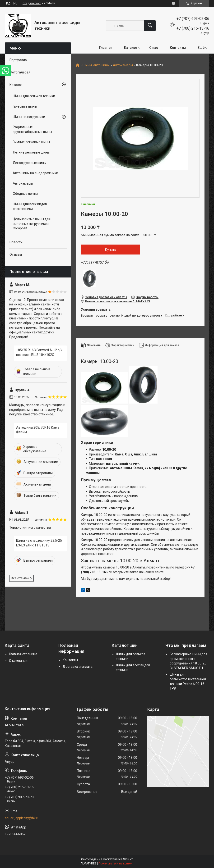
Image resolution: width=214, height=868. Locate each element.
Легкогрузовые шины (30, 163)
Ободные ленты (25, 194)
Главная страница (23, 654)
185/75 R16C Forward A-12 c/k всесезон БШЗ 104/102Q (39, 352)
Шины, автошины (96, 65)
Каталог (131, 48)
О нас (154, 48)
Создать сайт (32, 3)
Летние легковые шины (31, 152)
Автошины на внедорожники (35, 173)
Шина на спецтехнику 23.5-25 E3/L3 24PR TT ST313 (39, 543)
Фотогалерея (20, 72)
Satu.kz (128, 859)
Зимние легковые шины (31, 142)
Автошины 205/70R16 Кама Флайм (38, 430)
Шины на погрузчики (29, 117)
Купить (111, 250)
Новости (16, 242)
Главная (106, 48)
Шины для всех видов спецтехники (30, 206)
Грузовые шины (25, 106)
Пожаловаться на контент (116, 863)
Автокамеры (123, 65)
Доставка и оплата (78, 667)
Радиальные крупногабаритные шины (32, 129)
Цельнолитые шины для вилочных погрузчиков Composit (32, 224)
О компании (18, 661)
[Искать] (150, 26)
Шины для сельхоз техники (34, 96)
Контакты (178, 48)
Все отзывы (20, 578)
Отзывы (16, 254)
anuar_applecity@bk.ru (22, 818)
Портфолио (18, 60)
